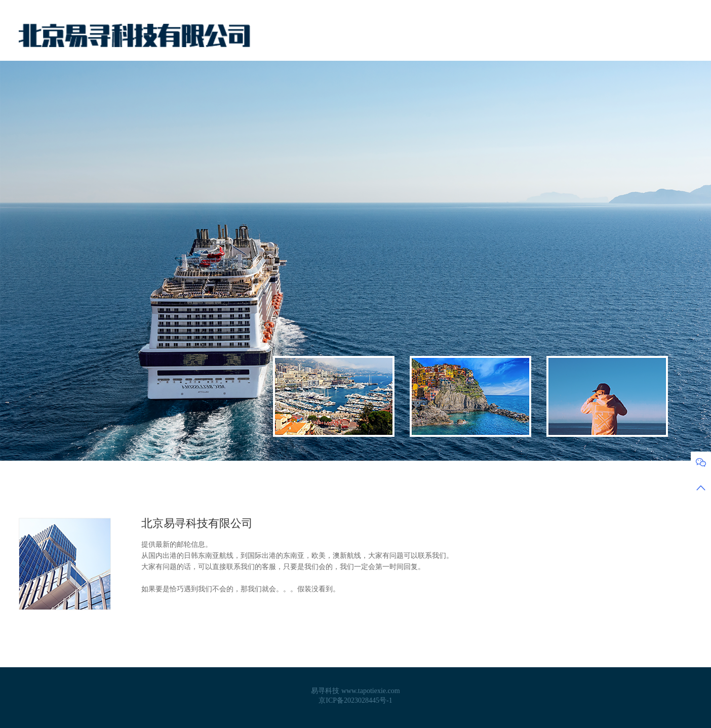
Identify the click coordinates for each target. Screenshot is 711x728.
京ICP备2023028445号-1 (355, 700)
